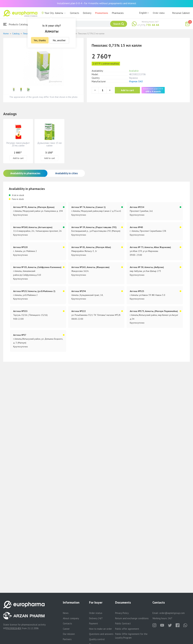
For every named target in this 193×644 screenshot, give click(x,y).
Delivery (87, 13)
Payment (94, 623)
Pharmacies (118, 13)
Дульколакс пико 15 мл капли (49, 144)
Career (66, 629)
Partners (67, 639)
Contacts (75, 13)
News (66, 613)
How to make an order (101, 629)
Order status (159, 13)
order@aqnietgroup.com (172, 613)
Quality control (97, 639)
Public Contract (123, 623)
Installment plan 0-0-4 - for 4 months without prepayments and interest (97, 3)
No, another (59, 40)
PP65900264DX (13, 628)
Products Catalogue (17, 24)
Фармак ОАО (136, 81)
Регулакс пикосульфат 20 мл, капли (18, 144)
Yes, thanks (40, 40)
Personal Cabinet (181, 13)
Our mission (69, 634)
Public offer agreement (127, 629)
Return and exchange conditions (132, 618)
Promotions (102, 13)
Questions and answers (101, 634)
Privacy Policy (122, 613)
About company (71, 618)
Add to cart (128, 90)
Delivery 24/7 (96, 618)
